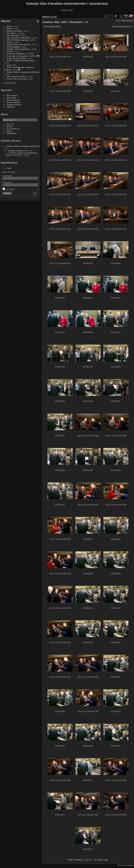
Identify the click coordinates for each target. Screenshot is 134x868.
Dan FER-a (12, 33)
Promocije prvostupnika (17, 56)
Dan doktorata (13, 35)
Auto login (9, 189)
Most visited (12, 95)
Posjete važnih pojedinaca (18, 49)
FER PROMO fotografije (17, 40)
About (9, 131)
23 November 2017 (122, 27)
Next (100, 860)
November (76, 22)
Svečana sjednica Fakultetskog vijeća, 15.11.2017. (22, 154)
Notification (12, 133)
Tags (9, 124)
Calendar (11, 107)
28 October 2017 (53, 27)
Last (106, 860)
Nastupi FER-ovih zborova (18, 44)
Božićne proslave (14, 31)
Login (9, 168)
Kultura (10, 42)
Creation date (51, 22)
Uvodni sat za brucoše (17, 79)
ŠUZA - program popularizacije (20, 60)
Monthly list (128, 21)
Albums (6, 21)
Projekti (10, 51)
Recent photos (13, 100)
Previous (78, 860)
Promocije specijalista (16, 58)
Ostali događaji (13, 47)
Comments (11, 129)
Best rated (11, 98)
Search (10, 126)
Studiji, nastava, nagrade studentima (23, 72)
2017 (65, 22)
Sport (9, 65)
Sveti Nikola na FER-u (17, 76)
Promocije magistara (16, 53)
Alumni (10, 26)
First (70, 860)
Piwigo (131, 865)
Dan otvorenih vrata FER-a (19, 38)
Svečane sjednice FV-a (18, 151)
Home (46, 17)
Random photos (14, 104)
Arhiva (9, 29)
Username (7, 176)
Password (7, 182)
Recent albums (13, 102)
